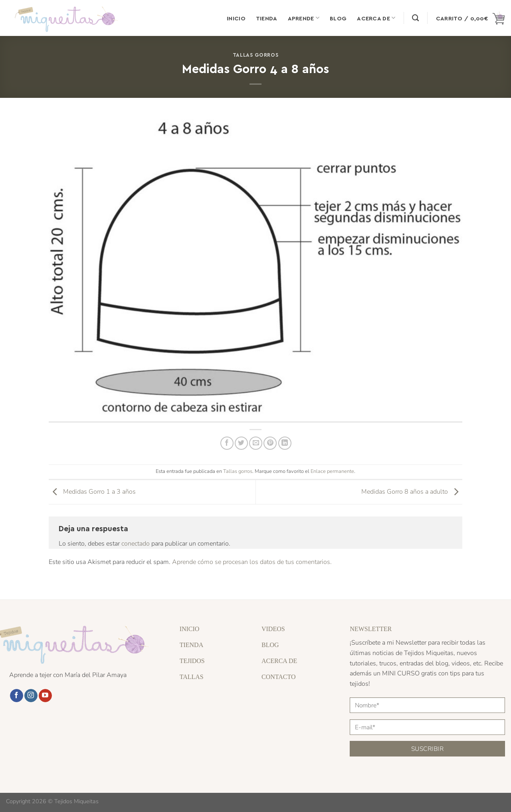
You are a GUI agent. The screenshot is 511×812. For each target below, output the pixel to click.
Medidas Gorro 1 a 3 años (92, 492)
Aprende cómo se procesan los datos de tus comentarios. (252, 562)
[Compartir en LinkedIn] (285, 443)
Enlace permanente (332, 471)
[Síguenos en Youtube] (45, 696)
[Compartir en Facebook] (227, 443)
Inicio (236, 18)
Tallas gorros (255, 55)
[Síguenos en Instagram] (31, 696)
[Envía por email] (256, 443)
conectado (136, 544)
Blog (338, 18)
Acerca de (376, 18)
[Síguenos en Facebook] (17, 696)
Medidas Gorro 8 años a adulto (412, 492)
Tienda (267, 18)
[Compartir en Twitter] (241, 443)
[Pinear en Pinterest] (270, 443)
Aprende (304, 18)
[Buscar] (415, 18)
